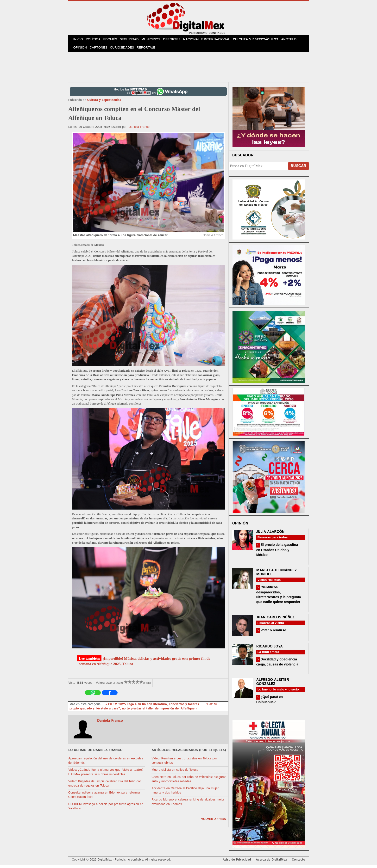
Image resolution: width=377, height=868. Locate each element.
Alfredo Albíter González (273, 685)
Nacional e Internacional (213, 40)
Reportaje (149, 50)
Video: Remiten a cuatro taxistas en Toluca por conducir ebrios (184, 764)
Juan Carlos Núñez (276, 620)
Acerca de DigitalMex (271, 863)
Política (95, 40)
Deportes (178, 40)
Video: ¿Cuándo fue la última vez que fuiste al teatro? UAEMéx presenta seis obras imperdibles (106, 775)
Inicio (79, 40)
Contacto (298, 863)
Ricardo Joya (270, 649)
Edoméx (113, 40)
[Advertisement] (188, 69)
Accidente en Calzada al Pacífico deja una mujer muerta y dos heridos (185, 794)
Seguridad (133, 40)
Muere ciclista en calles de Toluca (175, 773)
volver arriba (214, 822)
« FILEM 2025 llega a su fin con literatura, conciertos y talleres (153, 707)
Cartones (100, 50)
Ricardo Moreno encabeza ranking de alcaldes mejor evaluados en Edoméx (188, 805)
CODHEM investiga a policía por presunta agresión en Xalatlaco (106, 810)
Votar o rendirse (273, 633)
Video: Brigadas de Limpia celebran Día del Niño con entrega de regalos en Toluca (105, 787)
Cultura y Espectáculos (261, 40)
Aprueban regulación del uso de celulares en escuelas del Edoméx (106, 764)
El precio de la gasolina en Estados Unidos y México (277, 553)
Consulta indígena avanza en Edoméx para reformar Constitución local (104, 798)
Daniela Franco (139, 130)
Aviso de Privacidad (237, 863)
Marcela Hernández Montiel (277, 575)
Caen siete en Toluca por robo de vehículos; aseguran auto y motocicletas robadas (189, 782)
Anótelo (294, 40)
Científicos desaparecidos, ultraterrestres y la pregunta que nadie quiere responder (279, 598)
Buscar (298, 169)
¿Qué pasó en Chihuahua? (270, 703)
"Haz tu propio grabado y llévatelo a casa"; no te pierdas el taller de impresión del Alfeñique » (143, 710)
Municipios (156, 40)
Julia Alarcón (270, 535)
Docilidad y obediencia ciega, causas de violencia (277, 665)
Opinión (81, 50)
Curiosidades (125, 50)
